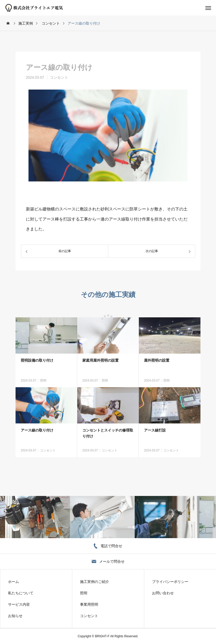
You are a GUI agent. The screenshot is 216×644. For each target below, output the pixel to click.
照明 (43, 380)
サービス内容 (19, 604)
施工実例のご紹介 (95, 582)
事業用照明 (89, 604)
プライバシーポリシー (170, 582)
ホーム (13, 582)
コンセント (59, 77)
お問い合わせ (163, 593)
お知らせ (15, 616)
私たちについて (21, 593)
